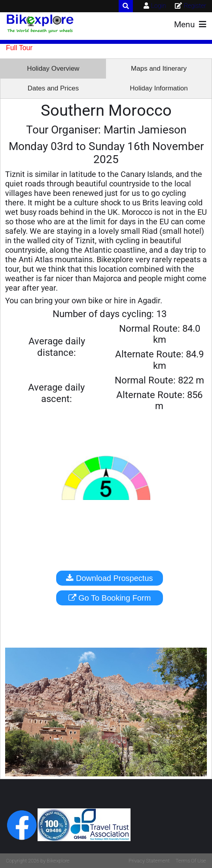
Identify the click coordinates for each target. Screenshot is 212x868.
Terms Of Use (191, 861)
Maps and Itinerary (159, 69)
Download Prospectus (109, 578)
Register (195, 6)
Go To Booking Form (110, 598)
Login (159, 6)
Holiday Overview (53, 69)
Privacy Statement (149, 861)
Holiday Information (159, 88)
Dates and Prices (53, 88)
